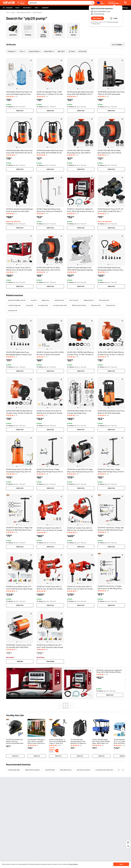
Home (8, 13)
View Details (50, 661)
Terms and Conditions (113, 22)
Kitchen (13, 13)
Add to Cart (20, 111)
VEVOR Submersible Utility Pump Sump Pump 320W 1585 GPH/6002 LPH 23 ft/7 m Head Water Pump (80, 94)
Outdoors (58, 35)
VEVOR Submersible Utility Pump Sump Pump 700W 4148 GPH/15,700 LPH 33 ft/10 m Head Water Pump (19, 153)
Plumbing (28, 35)
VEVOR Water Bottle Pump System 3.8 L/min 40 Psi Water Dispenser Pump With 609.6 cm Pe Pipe (19, 94)
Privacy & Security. (73, 864)
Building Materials (43, 36)
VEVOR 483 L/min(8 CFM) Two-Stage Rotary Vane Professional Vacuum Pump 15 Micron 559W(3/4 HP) (81, 472)
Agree (121, 864)
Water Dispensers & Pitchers (24, 13)
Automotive (13, 35)
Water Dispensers (37, 13)
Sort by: (114, 45)
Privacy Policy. (97, 24)
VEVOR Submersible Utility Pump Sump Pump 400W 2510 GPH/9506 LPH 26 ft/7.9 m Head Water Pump (50, 153)
